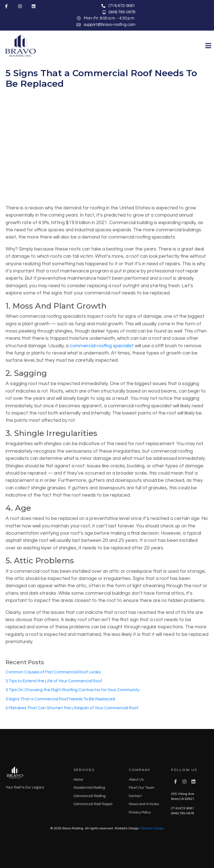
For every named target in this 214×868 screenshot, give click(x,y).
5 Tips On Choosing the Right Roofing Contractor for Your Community (73, 690)
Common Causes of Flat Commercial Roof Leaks (53, 672)
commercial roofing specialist (102, 346)
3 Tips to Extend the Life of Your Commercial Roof (54, 681)
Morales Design (152, 828)
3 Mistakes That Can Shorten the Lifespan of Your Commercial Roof (72, 708)
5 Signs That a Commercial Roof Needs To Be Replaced (101, 78)
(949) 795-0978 (183, 813)
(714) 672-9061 (183, 808)
